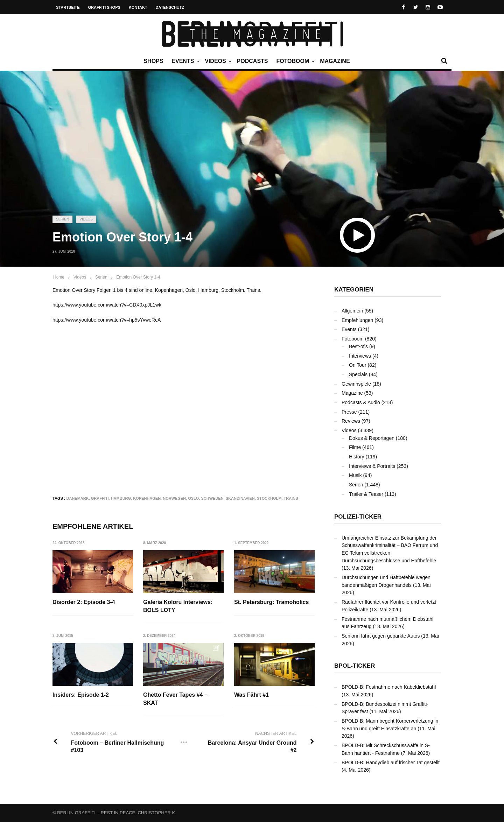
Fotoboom (294, 61)
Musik (355, 475)
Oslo (193, 498)
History (357, 457)
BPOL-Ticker (355, 666)
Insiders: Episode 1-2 (81, 695)
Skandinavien (240, 498)
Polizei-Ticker (358, 517)
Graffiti (100, 498)
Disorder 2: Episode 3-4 (84, 602)
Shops (153, 61)
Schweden (212, 498)
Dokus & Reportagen (372, 438)
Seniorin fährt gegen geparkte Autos (381, 636)
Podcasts (253, 61)
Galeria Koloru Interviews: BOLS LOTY (178, 606)
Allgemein (352, 311)
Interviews (360, 356)
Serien (62, 219)
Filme (355, 447)
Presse (349, 412)
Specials (358, 374)
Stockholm (269, 498)
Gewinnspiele (356, 384)
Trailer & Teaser (366, 494)
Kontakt (138, 7)
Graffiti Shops (104, 7)
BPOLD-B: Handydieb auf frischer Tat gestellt (391, 763)
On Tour (358, 365)
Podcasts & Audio (361, 402)
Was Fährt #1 (251, 695)
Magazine (335, 61)
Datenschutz (170, 7)
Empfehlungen (357, 320)
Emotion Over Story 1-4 (138, 277)
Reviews (351, 421)
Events (184, 61)
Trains (291, 498)
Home (59, 277)
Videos (217, 61)
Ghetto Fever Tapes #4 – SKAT (175, 699)
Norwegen (174, 498)
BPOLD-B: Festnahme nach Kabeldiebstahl (389, 687)
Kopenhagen (147, 498)
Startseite (68, 7)
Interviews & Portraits (372, 466)
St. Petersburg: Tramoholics (271, 602)
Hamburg (121, 498)
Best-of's (358, 346)
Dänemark (78, 498)
